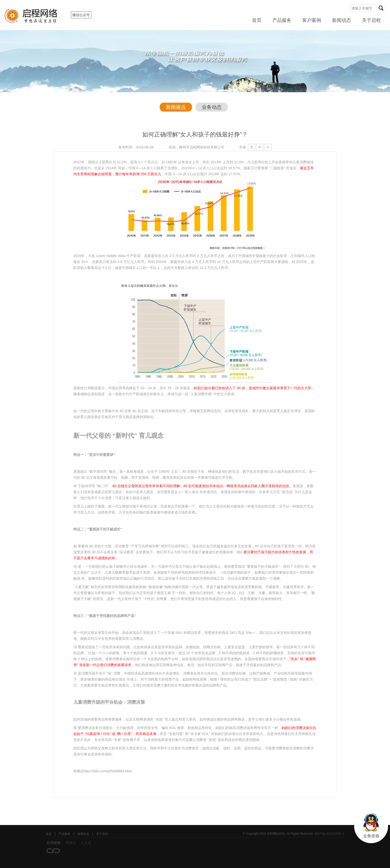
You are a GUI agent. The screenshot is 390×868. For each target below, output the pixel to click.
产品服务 (282, 20)
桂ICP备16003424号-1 (329, 834)
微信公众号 (81, 15)
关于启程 (371, 20)
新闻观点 (176, 107)
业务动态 (212, 107)
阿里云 (71, 843)
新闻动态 (341, 20)
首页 (257, 20)
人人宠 (86, 843)
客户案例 (312, 20)
